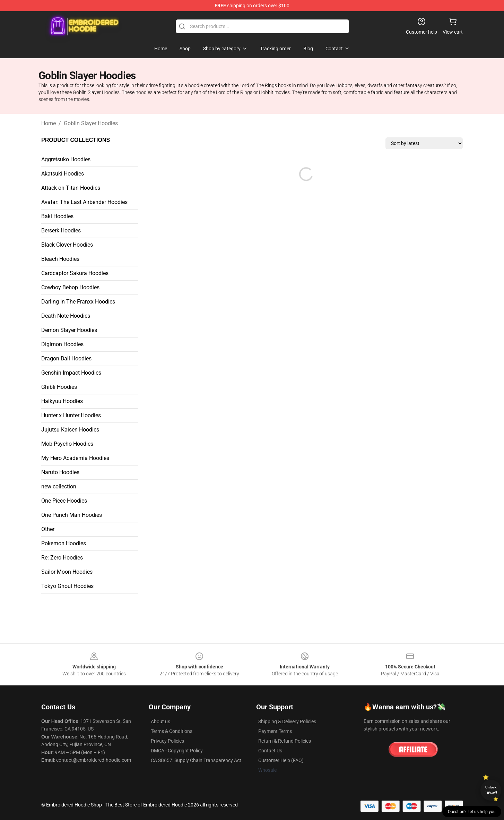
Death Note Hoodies (66, 316)
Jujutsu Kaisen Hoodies (70, 430)
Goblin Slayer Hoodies (91, 123)
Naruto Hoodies (60, 472)
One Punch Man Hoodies (72, 515)
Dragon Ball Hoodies (66, 358)
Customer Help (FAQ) (281, 760)
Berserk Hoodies (61, 230)
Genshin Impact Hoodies (71, 373)
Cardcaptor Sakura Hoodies (75, 273)
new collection (59, 486)
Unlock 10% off (491, 790)
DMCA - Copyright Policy (177, 751)
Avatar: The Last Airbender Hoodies (84, 202)
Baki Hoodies (57, 216)
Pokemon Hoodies (64, 543)
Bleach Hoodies (60, 259)
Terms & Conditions (172, 731)
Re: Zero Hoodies (62, 558)
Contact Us (270, 751)
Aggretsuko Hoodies (66, 159)
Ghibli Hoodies (59, 387)
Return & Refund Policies (285, 741)
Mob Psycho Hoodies (67, 444)
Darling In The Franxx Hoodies (78, 302)
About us (160, 721)
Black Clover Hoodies (67, 245)
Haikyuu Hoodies (62, 401)
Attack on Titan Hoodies (71, 188)
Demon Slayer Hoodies (69, 330)
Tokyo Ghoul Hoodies (67, 586)
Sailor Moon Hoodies (67, 572)
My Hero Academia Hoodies (75, 458)
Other (48, 529)
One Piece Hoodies (64, 501)
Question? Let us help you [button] (472, 812)
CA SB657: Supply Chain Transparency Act (196, 760)
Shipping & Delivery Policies (287, 721)
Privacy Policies (167, 741)
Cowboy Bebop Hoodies (70, 287)
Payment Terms (275, 731)
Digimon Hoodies (62, 344)
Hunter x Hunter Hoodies (71, 415)
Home (49, 123)
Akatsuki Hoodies (63, 174)
